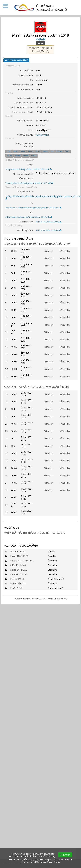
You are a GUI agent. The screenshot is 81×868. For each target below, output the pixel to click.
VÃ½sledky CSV (26, 222)
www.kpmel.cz (42, 135)
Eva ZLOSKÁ (16, 588)
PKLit (23, 151)
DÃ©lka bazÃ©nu (25, 89)
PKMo (45, 151)
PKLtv (38, 151)
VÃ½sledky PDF (26, 179)
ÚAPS (67, 151)
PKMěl (18, 156)
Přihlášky (48, 251)
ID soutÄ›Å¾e (27, 70)
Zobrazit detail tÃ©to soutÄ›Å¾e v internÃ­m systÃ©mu (41, 599)
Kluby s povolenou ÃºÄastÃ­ (25, 145)
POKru (34, 156)
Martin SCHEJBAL (19, 570)
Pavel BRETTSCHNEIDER (22, 561)
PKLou (59, 151)
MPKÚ (16, 151)
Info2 (31, 212)
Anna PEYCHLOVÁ (19, 574)
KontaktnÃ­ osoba (25, 121)
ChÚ (9, 151)
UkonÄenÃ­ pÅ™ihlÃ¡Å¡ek (21, 107)
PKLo (30, 151)
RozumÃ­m (65, 855)
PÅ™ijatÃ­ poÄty (25, 192)
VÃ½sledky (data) (25, 230)
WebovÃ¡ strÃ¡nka (25, 135)
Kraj (32, 80)
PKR (52, 151)
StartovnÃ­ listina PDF (23, 174)
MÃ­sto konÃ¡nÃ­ (26, 75)
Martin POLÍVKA (18, 551)
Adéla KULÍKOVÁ (18, 565)
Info (32, 203)
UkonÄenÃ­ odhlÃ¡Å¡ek (22, 112)
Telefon (30, 125)
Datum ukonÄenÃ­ (24, 103)
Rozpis (30, 165)
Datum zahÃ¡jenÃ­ (25, 98)
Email (31, 130)
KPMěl (26, 156)
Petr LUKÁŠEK (17, 579)
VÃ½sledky (65, 251)
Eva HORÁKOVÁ (18, 583)
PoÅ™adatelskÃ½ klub (23, 85)
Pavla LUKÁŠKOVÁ (19, 556)
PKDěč (10, 156)
